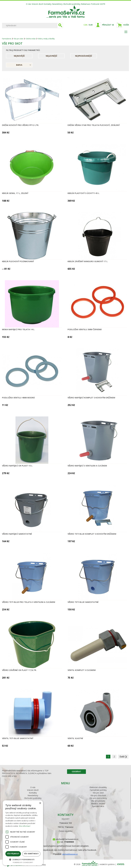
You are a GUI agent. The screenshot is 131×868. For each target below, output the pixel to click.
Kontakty (48, 4)
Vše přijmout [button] (13, 854)
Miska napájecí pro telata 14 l (18, 329)
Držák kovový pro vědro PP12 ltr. (20, 125)
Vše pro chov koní (98, 795)
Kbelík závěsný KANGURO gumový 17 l (88, 261)
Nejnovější (19, 56)
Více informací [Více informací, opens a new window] (25, 826)
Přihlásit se (108, 25)
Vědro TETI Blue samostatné (83, 602)
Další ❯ (123, 757)
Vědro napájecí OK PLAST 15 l (17, 466)
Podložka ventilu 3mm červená (85, 329)
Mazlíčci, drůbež (98, 804)
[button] (23, 859)
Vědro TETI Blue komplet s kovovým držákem (92, 534)
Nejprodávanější (84, 56)
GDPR (103, 4)
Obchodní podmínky (72, 4)
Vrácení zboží (37, 4)
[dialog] (23, 833)
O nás (29, 4)
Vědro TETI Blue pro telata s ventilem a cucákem (29, 602)
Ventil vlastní (75, 738)
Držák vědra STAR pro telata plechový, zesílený (94, 125)
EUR (91, 25)
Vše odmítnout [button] (31, 854)
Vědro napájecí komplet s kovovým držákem (91, 398)
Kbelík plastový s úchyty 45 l (83, 193)
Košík (126, 25)
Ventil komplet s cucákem (82, 670)
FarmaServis (7, 39)
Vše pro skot (19, 39)
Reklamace (86, 4)
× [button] (40, 803)
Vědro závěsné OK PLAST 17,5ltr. (19, 670)
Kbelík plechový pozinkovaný (18, 261)
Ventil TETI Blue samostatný (18, 738)
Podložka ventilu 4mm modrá (18, 398)
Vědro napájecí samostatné (17, 534)
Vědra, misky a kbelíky (46, 39)
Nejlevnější (51, 56)
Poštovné (95, 4)
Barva (19, 65)
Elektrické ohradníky (98, 787)
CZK (85, 25)
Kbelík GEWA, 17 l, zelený (15, 193)
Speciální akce (98, 806)
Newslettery (57, 4)
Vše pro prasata (98, 801)
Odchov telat (31, 39)
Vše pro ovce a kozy (98, 798)
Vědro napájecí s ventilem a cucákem (87, 466)
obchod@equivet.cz (70, 854)
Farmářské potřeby (98, 790)
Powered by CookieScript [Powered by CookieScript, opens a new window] (23, 862)
